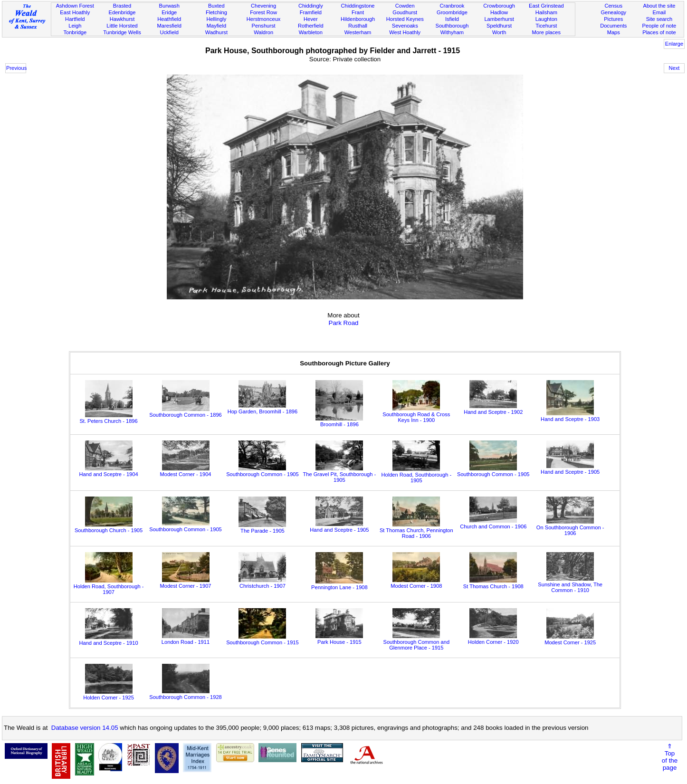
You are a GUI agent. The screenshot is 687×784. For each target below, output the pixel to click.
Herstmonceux (264, 19)
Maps (614, 32)
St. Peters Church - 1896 (108, 418)
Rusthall (358, 26)
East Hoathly (75, 12)
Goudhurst (405, 12)
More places (547, 32)
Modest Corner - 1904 (185, 471)
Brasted (122, 6)
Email (659, 12)
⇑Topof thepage (670, 757)
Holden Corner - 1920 (493, 639)
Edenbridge (122, 12)
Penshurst (264, 26)
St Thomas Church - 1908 (493, 583)
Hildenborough (358, 19)
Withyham (452, 32)
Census (613, 6)
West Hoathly (405, 32)
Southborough (452, 26)
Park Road (344, 323)
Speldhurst (499, 26)
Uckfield (169, 32)
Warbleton (311, 32)
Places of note (659, 32)
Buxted (216, 6)
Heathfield (169, 19)
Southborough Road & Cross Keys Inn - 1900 (416, 414)
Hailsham (546, 12)
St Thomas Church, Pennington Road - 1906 (416, 530)
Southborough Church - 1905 (109, 527)
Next (674, 68)
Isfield (452, 19)
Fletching (216, 12)
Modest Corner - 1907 (185, 583)
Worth (499, 32)
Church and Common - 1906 (493, 524)
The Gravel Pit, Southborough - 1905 (339, 474)
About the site (659, 6)
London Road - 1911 (186, 639)
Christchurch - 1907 (262, 583)
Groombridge (452, 12)
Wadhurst (216, 32)
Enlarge (674, 44)
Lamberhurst (499, 19)
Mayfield (216, 26)
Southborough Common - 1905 (262, 471)
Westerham (358, 32)
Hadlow (499, 12)
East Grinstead (546, 6)
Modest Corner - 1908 (416, 583)
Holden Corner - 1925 (109, 695)
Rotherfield (311, 26)
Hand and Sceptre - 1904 (108, 471)
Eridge (169, 12)
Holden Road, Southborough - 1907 (109, 586)
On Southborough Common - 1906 (570, 527)
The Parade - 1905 (262, 528)
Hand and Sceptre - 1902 (493, 409)
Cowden (405, 6)
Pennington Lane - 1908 (339, 584)
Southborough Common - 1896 (186, 412)
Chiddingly (311, 6)
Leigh (75, 26)
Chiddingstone (358, 6)
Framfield (311, 12)
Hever (311, 19)
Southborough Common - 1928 (186, 694)
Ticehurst (546, 26)
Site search (659, 19)
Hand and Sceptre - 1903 (570, 416)
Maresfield (169, 26)
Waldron (263, 32)
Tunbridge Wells (122, 32)
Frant (358, 12)
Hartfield (75, 19)
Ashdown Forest (75, 6)
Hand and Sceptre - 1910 (108, 640)
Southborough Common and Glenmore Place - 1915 (417, 642)
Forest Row (263, 12)
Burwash (169, 6)
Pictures (613, 19)
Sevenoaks (405, 26)
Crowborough (499, 6)
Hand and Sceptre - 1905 (570, 469)
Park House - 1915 (339, 639)
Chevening (263, 6)
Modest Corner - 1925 (570, 640)
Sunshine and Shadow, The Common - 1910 (570, 584)
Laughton (546, 19)
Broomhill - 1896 (339, 421)
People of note (659, 26)
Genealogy (613, 12)
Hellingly (216, 19)
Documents (613, 26)
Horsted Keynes (405, 19)
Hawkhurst (122, 19)
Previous (16, 68)
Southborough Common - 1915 (262, 640)
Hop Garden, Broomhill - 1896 (263, 409)
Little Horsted (122, 26)
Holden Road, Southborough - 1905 (417, 475)
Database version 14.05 (85, 728)
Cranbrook (452, 6)
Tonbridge (75, 32)
